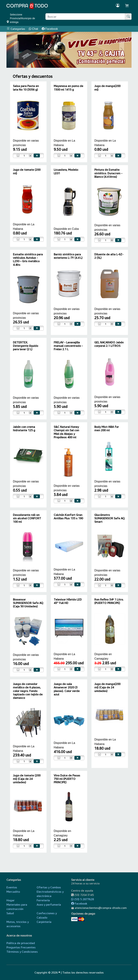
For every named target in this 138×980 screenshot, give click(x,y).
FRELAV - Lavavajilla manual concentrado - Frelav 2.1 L (68, 346)
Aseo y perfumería (49, 905)
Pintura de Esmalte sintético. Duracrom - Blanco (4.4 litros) (108, 173)
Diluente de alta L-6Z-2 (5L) (109, 256)
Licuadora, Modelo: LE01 (66, 171)
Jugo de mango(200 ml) (107, 88)
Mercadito (13, 892)
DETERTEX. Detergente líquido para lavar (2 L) (26, 346)
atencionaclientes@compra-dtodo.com (101, 908)
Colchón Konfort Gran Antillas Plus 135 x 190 (68, 517)
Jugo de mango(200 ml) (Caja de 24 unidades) (107, 687)
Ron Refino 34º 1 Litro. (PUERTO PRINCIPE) (109, 601)
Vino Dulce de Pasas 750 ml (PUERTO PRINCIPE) (67, 779)
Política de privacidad (21, 943)
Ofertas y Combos (49, 887)
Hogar (11, 900)
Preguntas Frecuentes (21, 947)
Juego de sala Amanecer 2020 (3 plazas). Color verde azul (67, 689)
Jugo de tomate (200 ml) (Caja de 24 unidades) (27, 779)
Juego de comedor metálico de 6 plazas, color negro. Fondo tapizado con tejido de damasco (28, 691)
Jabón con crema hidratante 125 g (24, 428)
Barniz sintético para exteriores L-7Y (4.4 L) (68, 256)
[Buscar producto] (85, 17)
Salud (10, 913)
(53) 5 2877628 (82, 899)
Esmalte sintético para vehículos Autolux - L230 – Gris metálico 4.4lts (28, 259)
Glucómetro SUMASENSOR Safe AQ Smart (110, 518)
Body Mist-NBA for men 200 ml (107, 428)
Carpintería (44, 922)
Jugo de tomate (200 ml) (27, 171)
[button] (16, 50)
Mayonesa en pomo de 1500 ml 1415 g (68, 88)
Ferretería (43, 900)
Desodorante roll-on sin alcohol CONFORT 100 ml (27, 518)
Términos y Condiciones (22, 952)
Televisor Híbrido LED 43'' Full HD (68, 601)
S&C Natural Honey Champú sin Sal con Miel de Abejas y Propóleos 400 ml (66, 432)
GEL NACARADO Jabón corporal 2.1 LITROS (109, 344)
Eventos (12, 887)
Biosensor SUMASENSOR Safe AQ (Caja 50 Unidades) (28, 603)
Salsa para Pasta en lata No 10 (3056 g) (26, 88)
